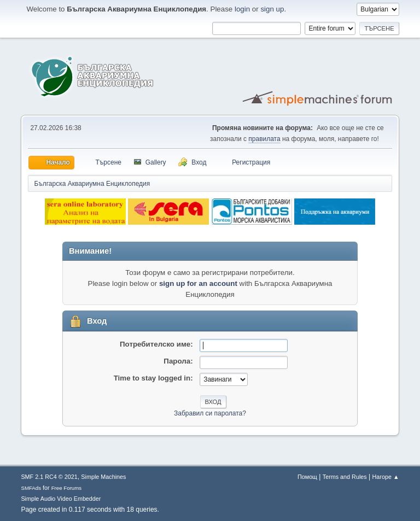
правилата (264, 139)
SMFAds (31, 488)
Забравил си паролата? (210, 413)
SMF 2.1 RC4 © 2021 (49, 477)
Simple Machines (103, 477)
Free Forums (67, 488)
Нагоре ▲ (385, 477)
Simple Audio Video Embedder (61, 499)
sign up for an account (198, 283)
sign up (272, 9)
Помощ (307, 477)
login (242, 9)
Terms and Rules (345, 477)
